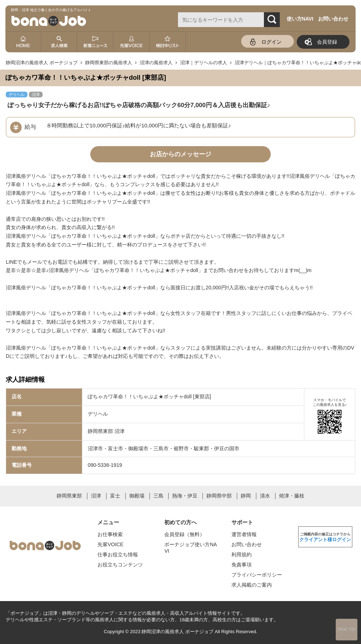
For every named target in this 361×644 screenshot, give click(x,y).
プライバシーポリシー (257, 575)
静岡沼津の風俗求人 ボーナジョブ (177, 632)
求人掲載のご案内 (252, 585)
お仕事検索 (110, 534)
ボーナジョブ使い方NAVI (190, 548)
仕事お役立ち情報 (118, 555)
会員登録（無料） (184, 534)
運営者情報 (244, 534)
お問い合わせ (333, 19)
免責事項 (242, 565)
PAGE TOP (347, 629)
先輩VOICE (110, 544)
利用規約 (242, 555)
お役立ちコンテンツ (120, 565)
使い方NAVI (300, 19)
